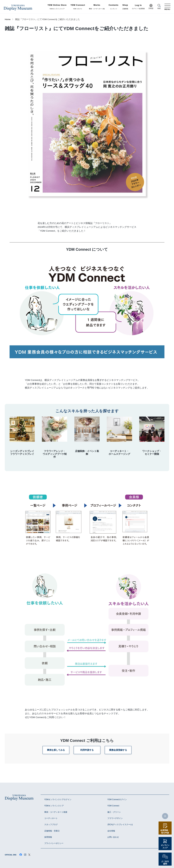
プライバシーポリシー (54, 843)
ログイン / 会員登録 (138, 7)
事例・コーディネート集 (97, 7)
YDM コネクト (78, 7)
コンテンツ (114, 7)
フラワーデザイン (115, 818)
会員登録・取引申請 (165, 832)
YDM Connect (113, 806)
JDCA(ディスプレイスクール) (120, 825)
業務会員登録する (118, 750)
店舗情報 (125, 7)
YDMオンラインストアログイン (58, 800)
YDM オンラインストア (57, 7)
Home (8, 19)
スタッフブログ (51, 825)
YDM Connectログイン (117, 800)
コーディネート (51, 818)
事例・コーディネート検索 (56, 812)
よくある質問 (165, 863)
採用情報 (48, 837)
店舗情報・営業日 (52, 831)
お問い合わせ (113, 837)
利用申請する (87, 750)
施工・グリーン (114, 812)
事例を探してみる (56, 750)
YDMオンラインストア (54, 806)
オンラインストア (165, 846)
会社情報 (111, 831)
